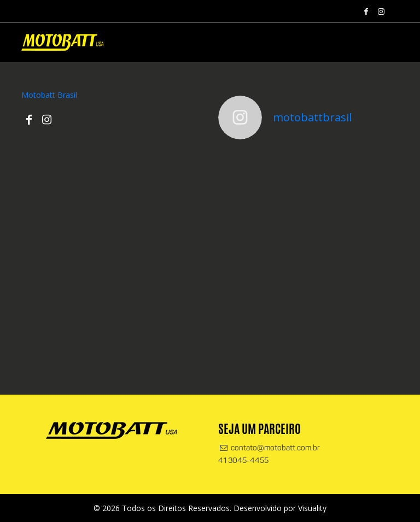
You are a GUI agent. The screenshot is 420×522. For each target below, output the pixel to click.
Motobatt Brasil (49, 95)
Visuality (312, 508)
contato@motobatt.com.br (269, 448)
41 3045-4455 (243, 461)
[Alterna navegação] (388, 45)
